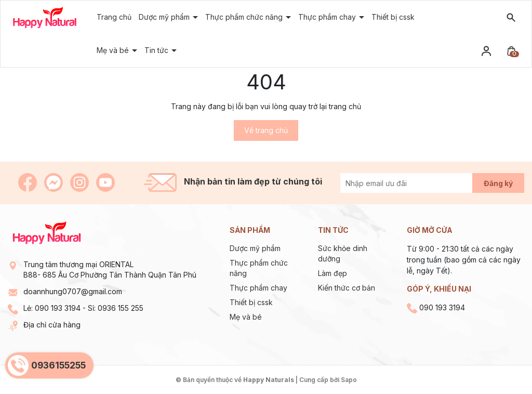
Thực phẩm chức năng (259, 268)
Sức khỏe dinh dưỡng (343, 253)
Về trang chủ (266, 130)
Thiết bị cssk (393, 17)
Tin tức (157, 50)
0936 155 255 (121, 308)
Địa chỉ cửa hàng (52, 325)
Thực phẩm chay (328, 17)
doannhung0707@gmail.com (73, 291)
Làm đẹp (332, 273)
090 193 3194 (58, 308)
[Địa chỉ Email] (418, 183)
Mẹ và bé (246, 317)
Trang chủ (114, 17)
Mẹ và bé (114, 50)
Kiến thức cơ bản (347, 288)
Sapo (349, 380)
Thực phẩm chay (258, 288)
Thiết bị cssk (251, 302)
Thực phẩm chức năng (245, 17)
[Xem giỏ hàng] (511, 50)
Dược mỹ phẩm (255, 248)
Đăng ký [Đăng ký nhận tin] (498, 183)
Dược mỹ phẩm (165, 17)
